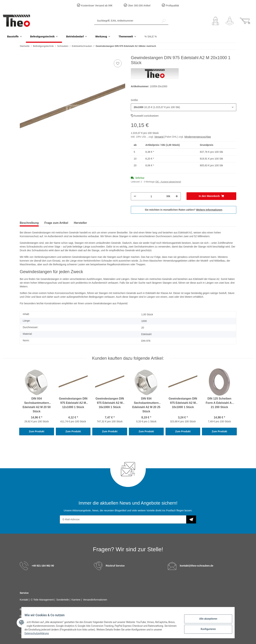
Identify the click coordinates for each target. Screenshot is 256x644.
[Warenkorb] (245, 21)
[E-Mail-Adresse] (123, 519)
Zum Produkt (37, 431)
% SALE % (151, 36)
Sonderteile (63, 600)
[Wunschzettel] (230, 21)
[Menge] (151, 196)
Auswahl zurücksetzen (145, 116)
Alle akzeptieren (205, 619)
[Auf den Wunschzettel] (118, 63)
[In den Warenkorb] (211, 196)
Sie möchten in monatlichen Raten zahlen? (183, 210)
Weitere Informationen (209, 210)
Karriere (76, 600)
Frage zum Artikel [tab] (56, 223)
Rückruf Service (115, 566)
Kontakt (24, 600)
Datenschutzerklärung (48, 633)
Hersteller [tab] (80, 223)
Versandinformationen (95, 600)
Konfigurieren (205, 629)
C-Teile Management (43, 600)
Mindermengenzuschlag (198, 137)
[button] (215, 21)
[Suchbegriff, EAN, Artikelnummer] (127, 21)
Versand (159, 137)
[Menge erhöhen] (177, 196)
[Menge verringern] (135, 196)
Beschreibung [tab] (29, 223)
